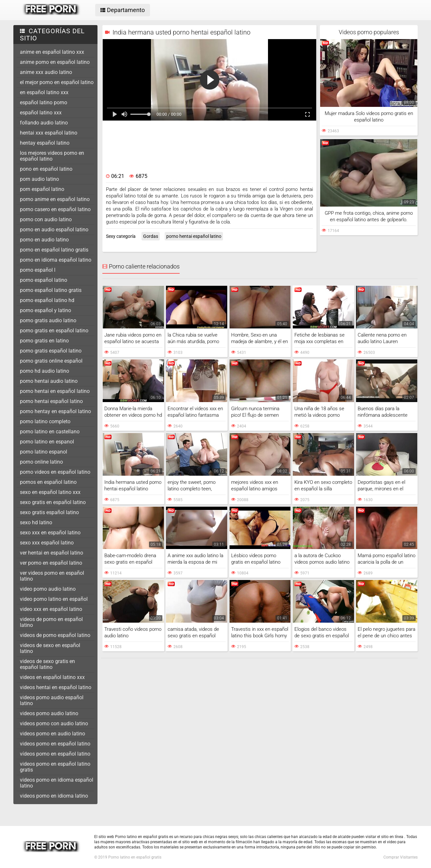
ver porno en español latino (51, 563)
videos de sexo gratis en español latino (47, 664)
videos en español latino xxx (52, 677)
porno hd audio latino (45, 371)
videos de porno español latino (55, 635)
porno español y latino (45, 310)
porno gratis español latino (51, 351)
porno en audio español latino (54, 230)
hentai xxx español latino (49, 133)
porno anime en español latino (55, 199)
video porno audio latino (48, 589)
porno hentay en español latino (55, 411)
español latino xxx (41, 113)
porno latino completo (45, 421)
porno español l (38, 270)
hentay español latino (45, 143)
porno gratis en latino (44, 341)
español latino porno (44, 102)
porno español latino (44, 280)
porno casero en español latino (55, 209)
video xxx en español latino (51, 609)
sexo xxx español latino (47, 543)
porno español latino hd (47, 300)
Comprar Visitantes (401, 857)
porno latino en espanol (47, 442)
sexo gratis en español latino (53, 502)
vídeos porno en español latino (55, 754)
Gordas (151, 236)
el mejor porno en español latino (57, 82)
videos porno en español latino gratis (55, 767)
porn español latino (42, 189)
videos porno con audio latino (54, 723)
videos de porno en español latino (51, 622)
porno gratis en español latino (54, 331)
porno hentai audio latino (49, 381)
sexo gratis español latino (49, 512)
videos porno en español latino (55, 744)
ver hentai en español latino (52, 553)
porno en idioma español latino (56, 260)
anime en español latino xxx (52, 52)
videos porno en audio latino (52, 734)
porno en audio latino (44, 240)
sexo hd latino (36, 522)
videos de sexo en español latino (50, 648)
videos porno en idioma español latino (57, 783)
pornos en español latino (48, 482)
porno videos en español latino (55, 472)
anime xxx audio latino (46, 72)
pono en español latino (46, 169)
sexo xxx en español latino (50, 533)
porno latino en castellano (50, 432)
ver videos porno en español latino (52, 576)
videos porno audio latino (49, 713)
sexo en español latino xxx (50, 492)
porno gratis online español (51, 361)
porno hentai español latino (51, 401)
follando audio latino (44, 123)
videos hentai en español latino (56, 687)
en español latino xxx (44, 92)
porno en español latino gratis (54, 250)
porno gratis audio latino (48, 320)
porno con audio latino (46, 219)
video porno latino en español (54, 599)
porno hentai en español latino (55, 391)
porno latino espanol (44, 452)
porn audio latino (39, 179)
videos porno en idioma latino (54, 796)
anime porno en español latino (55, 62)
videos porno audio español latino (52, 700)
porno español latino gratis (51, 290)
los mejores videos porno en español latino (52, 156)
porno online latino (41, 462)
